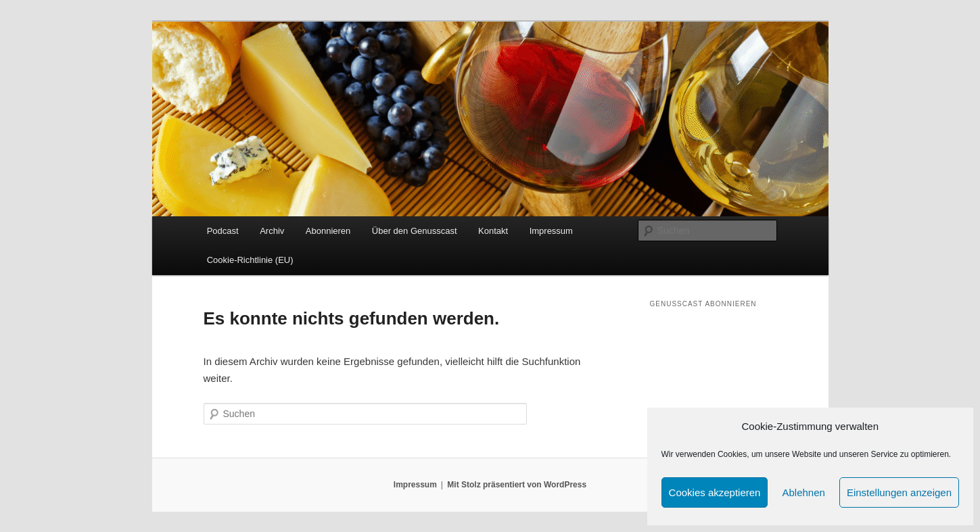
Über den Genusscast (415, 231)
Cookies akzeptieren (715, 492)
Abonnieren (328, 231)
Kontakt (493, 231)
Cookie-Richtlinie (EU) (250, 260)
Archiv (272, 231)
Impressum (551, 231)
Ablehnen (803, 492)
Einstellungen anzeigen (899, 492)
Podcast (223, 231)
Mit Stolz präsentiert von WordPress (517, 485)
